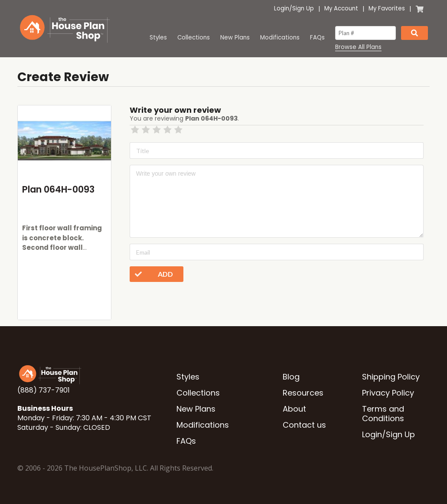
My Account (341, 8)
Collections (194, 38)
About (294, 409)
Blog (291, 377)
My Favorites (387, 8)
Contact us (304, 425)
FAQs (317, 38)
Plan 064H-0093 (58, 189)
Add (151, 274)
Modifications (280, 38)
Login (282, 8)
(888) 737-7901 (44, 390)
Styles (158, 38)
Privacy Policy (388, 393)
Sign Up (303, 8)
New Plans (235, 38)
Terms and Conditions (383, 414)
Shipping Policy (391, 377)
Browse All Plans (358, 47)
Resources (303, 393)
